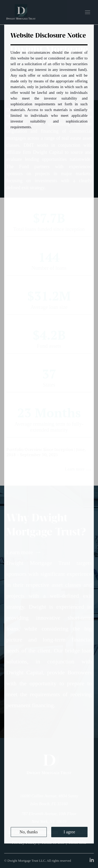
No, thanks (29, 832)
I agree (69, 832)
